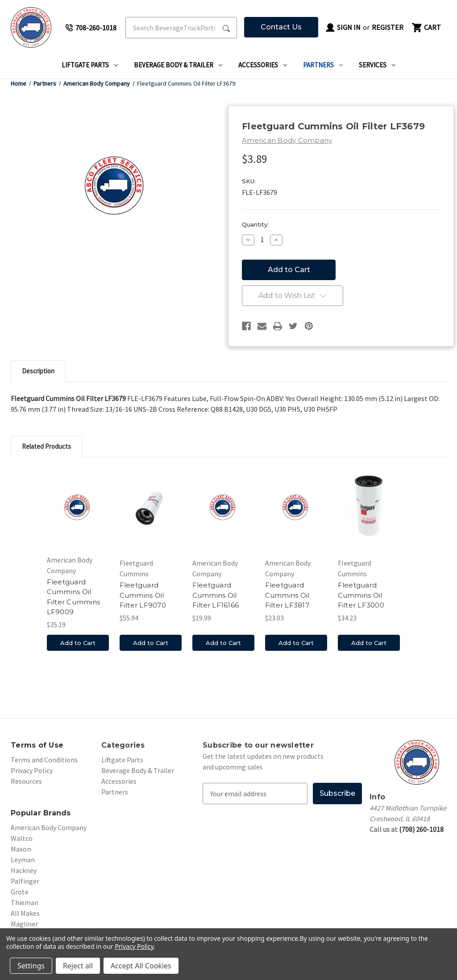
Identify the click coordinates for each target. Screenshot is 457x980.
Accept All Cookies (141, 966)
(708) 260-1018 (421, 829)
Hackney (24, 870)
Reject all (78, 966)
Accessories (263, 65)
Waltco (22, 838)
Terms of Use (37, 745)
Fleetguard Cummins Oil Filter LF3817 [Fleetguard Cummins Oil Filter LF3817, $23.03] (287, 595)
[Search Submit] (226, 28)
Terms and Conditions (44, 760)
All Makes (25, 913)
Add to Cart (78, 643)
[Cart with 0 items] (426, 28)
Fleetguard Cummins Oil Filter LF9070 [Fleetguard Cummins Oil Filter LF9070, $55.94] (143, 595)
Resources (26, 781)
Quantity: (255, 224)
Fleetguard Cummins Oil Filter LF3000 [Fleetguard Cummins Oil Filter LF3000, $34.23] (361, 595)
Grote (20, 892)
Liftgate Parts (90, 65)
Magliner (24, 924)
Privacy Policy (32, 770)
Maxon (21, 849)
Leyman (23, 860)
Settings (31, 966)
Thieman (25, 902)
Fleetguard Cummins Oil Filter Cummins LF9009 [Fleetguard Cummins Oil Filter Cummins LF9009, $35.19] (74, 597)
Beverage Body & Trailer (178, 65)
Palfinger (25, 881)
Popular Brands (41, 813)
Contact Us (281, 27)
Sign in (343, 28)
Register (388, 27)
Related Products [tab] (46, 446)
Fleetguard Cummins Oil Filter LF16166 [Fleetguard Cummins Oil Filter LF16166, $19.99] (216, 595)
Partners (323, 65)
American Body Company (49, 827)
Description (38, 371)
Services (377, 65)
